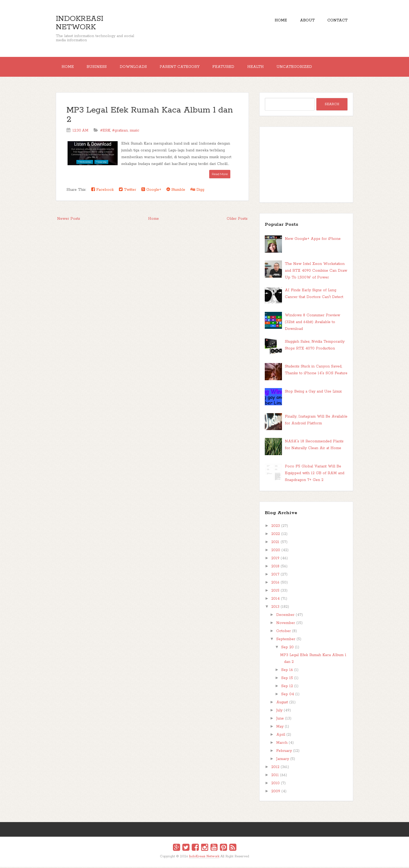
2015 (275, 592)
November (286, 624)
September (286, 640)
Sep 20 (287, 648)
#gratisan (120, 132)
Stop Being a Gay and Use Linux (313, 393)
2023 (276, 527)
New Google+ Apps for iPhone (313, 240)
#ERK (105, 132)
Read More (220, 175)
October (284, 632)
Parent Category (183, 67)
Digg (197, 191)
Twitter (128, 191)
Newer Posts (69, 220)
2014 (275, 600)
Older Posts (237, 220)
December (285, 616)
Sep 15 (287, 679)
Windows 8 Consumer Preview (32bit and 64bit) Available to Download (312, 323)
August (282, 703)
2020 (276, 551)
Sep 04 (288, 695)
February (284, 752)
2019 (275, 559)
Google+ (151, 191)
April (281, 736)
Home (278, 21)
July (279, 711)
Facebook (103, 191)
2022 (276, 535)
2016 (275, 584)
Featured (228, 67)
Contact (337, 21)
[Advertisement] (306, 166)
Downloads (136, 67)
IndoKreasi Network (80, 23)
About (306, 21)
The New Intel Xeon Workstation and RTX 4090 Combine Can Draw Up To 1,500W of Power (316, 272)
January (283, 760)
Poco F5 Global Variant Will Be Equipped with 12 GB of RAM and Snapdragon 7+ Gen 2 (315, 474)
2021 (275, 543)
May (280, 728)
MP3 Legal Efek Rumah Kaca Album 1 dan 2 (150, 116)
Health (261, 67)
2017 (275, 575)
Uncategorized (300, 67)
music (134, 132)
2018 (275, 567)
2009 (276, 792)
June (280, 720)
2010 (275, 784)
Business (98, 67)
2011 (275, 776)
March (282, 744)
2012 (275, 768)
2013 (275, 608)
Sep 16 (287, 671)
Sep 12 (287, 687)
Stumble (176, 191)
